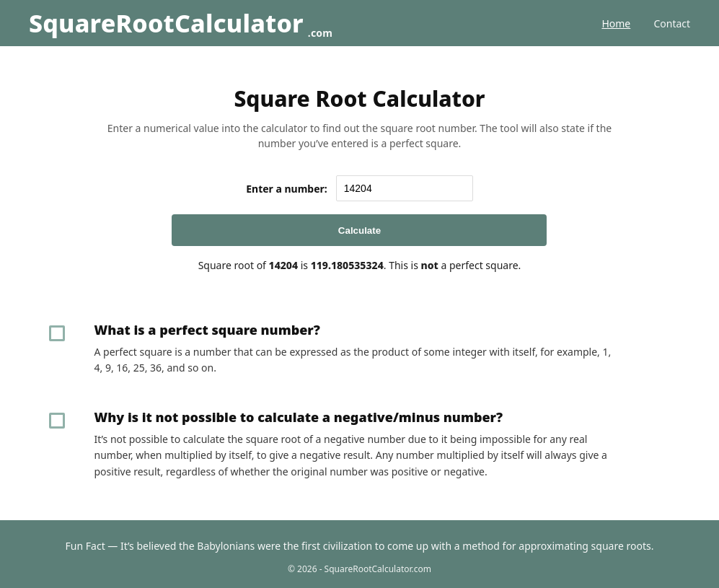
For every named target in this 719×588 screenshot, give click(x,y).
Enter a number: (287, 189)
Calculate (359, 231)
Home (616, 23)
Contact (672, 23)
